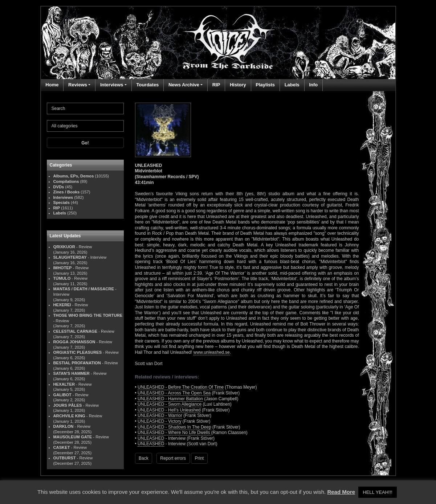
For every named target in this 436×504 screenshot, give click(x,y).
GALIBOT (62, 395)
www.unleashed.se (212, 352)
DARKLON (64, 426)
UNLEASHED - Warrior (160, 415)
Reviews (78, 85)
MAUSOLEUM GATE (73, 437)
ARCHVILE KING (69, 416)
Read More (341, 492)
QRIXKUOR (64, 247)
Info (313, 85)
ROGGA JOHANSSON (74, 342)
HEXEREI (62, 305)
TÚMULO (62, 278)
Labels (292, 85)
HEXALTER (64, 384)
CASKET (62, 447)
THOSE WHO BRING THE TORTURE (88, 315)
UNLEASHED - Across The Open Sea (174, 393)
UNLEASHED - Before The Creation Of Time (181, 387)
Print (199, 458)
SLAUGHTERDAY (70, 257)
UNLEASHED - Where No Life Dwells (174, 433)
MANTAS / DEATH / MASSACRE (84, 289)
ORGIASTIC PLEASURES (78, 352)
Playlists (265, 85)
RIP (216, 85)
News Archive (184, 85)
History (238, 85)
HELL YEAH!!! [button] (378, 492)
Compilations (66, 181)
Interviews (112, 85)
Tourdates (147, 85)
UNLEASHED (151, 438)
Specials (62, 202)
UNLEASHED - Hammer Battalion (170, 399)
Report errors (173, 458)
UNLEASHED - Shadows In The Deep (174, 427)
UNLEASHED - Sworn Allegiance (170, 404)
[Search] (85, 108)
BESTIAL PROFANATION (77, 363)
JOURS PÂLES (68, 405)
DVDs (59, 187)
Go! (85, 143)
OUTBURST (65, 458)
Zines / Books (67, 192)
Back (144, 458)
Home (52, 85)
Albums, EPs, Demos (74, 176)
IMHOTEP (63, 268)
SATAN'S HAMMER (72, 373)
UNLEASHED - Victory (159, 421)
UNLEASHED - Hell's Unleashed (169, 410)
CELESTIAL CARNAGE (76, 331)
